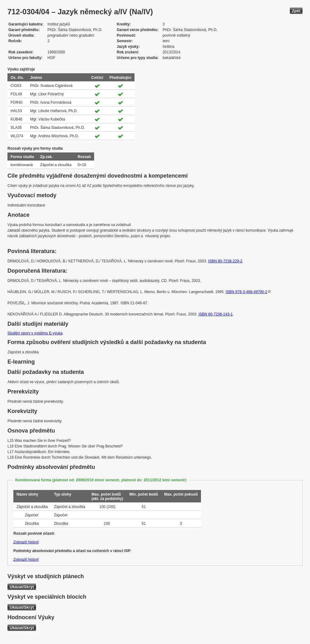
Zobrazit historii (26, 542)
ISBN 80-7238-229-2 (225, 261)
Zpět (296, 11)
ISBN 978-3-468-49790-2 (246, 292)
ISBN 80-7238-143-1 (216, 314)
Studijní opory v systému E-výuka (35, 333)
